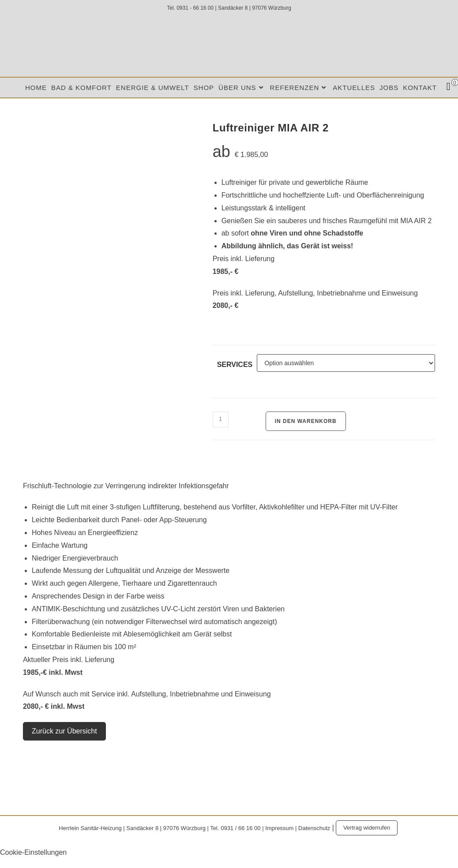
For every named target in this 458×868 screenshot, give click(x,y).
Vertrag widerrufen (367, 828)
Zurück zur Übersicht (64, 731)
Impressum (279, 828)
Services (235, 365)
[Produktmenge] (221, 419)
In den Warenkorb (306, 421)
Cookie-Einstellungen (33, 852)
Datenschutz (314, 828)
